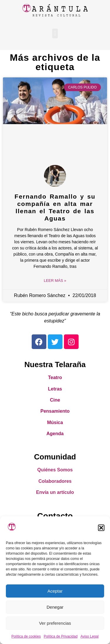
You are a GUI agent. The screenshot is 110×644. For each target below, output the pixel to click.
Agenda (55, 434)
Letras (55, 389)
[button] (101, 528)
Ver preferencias (55, 623)
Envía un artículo (55, 492)
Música (55, 422)
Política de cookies (26, 636)
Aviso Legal (89, 636)
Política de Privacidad (61, 636)
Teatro (55, 377)
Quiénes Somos (55, 470)
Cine (55, 400)
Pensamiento (55, 411)
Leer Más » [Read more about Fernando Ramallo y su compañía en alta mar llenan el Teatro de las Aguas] (55, 281)
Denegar (55, 607)
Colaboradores (55, 481)
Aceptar (55, 591)
